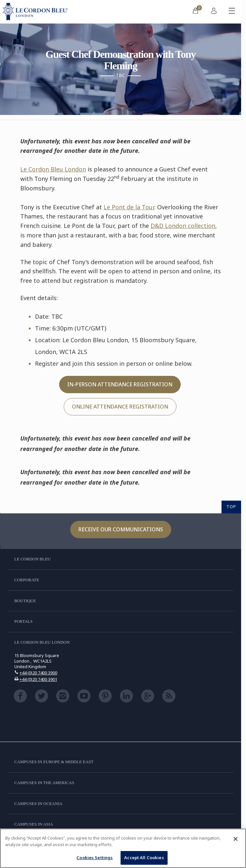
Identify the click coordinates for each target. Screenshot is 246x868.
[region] (123, 848)
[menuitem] (195, 12)
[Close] (236, 839)
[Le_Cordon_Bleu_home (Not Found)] (37, 12)
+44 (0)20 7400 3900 (38, 673)
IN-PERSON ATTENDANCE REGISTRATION (120, 384)
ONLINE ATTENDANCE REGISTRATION (120, 407)
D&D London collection (183, 226)
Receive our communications (121, 529)
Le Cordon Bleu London (53, 169)
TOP (231, 506)
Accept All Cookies (144, 858)
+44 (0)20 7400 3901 (38, 679)
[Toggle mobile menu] (232, 12)
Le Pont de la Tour (129, 207)
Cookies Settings (95, 858)
